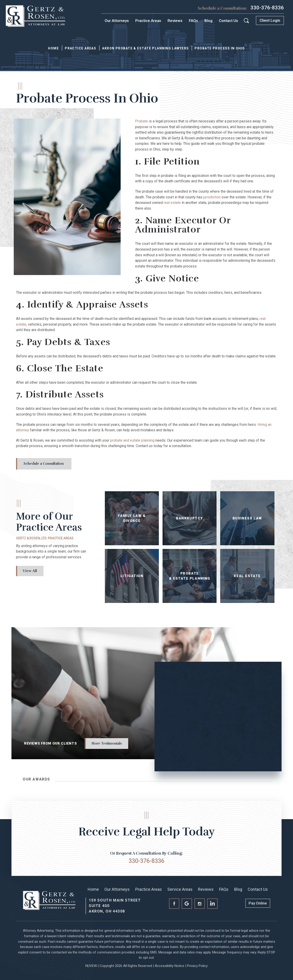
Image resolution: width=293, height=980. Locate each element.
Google (187, 904)
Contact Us (228, 21)
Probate (141, 121)
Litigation (132, 576)
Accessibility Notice (170, 966)
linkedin (213, 904)
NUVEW (91, 966)
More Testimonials (107, 743)
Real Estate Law (247, 576)
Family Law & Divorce (132, 518)
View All (30, 571)
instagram (200, 904)
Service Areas (180, 889)
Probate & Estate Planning (190, 576)
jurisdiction (212, 197)
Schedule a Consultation (44, 464)
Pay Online (258, 903)
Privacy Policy (197, 966)
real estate (172, 203)
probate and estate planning (132, 440)
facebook (174, 904)
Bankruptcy (190, 518)
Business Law (247, 518)
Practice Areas (148, 21)
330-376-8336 (267, 8)
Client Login (270, 20)
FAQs (193, 21)
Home (93, 889)
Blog (208, 21)
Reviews (175, 21)
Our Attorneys (117, 21)
